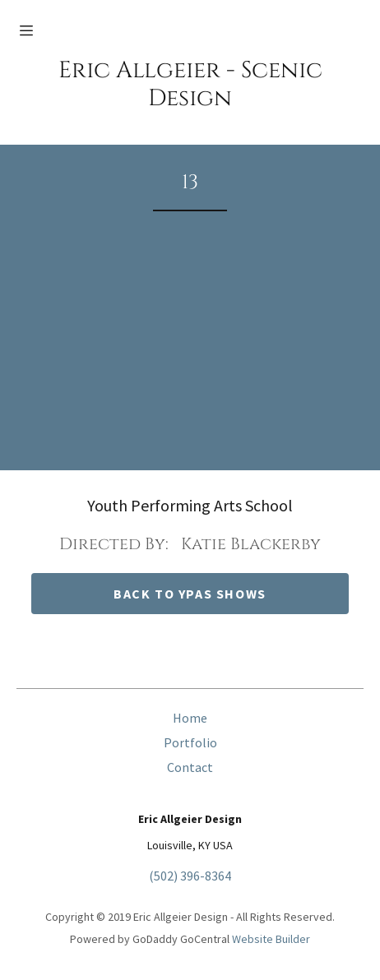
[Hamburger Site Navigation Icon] (35, 30)
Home (190, 718)
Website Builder (271, 939)
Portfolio (190, 742)
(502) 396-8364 (190, 876)
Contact (190, 767)
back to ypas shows (190, 594)
